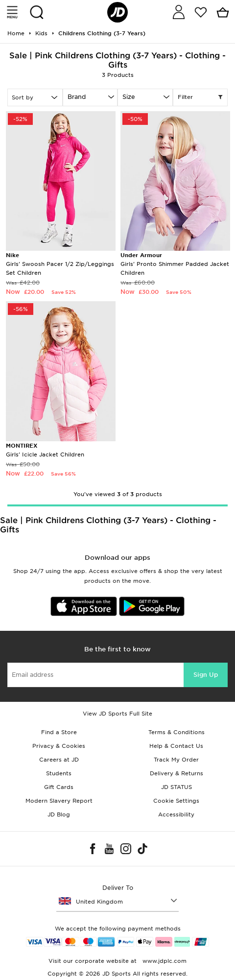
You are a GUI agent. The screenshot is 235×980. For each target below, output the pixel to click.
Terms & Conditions (176, 732)
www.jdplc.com (164, 961)
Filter (200, 97)
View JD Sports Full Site (117, 714)
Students (59, 773)
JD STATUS (176, 787)
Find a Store (59, 732)
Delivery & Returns (176, 773)
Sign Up (206, 675)
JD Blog (59, 814)
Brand (77, 97)
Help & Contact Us (176, 746)
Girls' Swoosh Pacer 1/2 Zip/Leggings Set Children (60, 264)
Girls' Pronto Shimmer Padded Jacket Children (175, 264)
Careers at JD (59, 760)
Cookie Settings (176, 801)
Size (129, 97)
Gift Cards (59, 787)
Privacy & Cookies (59, 746)
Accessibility (176, 814)
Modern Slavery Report (59, 801)
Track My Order (176, 760)
